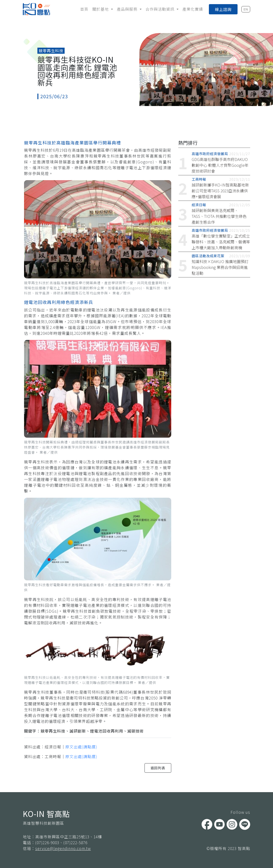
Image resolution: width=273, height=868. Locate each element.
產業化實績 (193, 9)
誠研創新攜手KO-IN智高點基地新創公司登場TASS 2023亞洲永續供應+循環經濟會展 (220, 191)
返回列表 (158, 768)
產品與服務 (128, 9)
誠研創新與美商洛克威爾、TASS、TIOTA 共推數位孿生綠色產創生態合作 (219, 216)
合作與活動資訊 (161, 9)
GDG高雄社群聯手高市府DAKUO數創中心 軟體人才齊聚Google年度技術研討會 (220, 165)
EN (246, 9)
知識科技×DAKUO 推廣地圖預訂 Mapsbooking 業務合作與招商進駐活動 (220, 267)
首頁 (84, 9)
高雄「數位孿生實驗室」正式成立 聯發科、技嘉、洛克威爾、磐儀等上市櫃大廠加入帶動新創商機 (221, 242)
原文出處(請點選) (81, 747)
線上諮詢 (223, 9)
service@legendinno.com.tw (63, 848)
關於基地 (101, 9)
